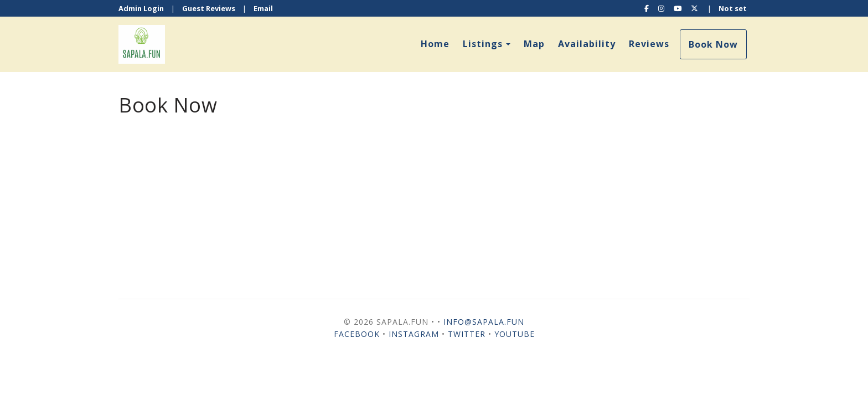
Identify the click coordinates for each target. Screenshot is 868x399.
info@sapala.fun (484, 322)
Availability (587, 44)
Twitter (467, 334)
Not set (733, 8)
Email (263, 8)
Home (435, 44)
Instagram (414, 334)
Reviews (649, 44)
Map (534, 44)
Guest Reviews (209, 8)
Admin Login (141, 8)
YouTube (515, 334)
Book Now (713, 44)
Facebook (357, 334)
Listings (483, 44)
